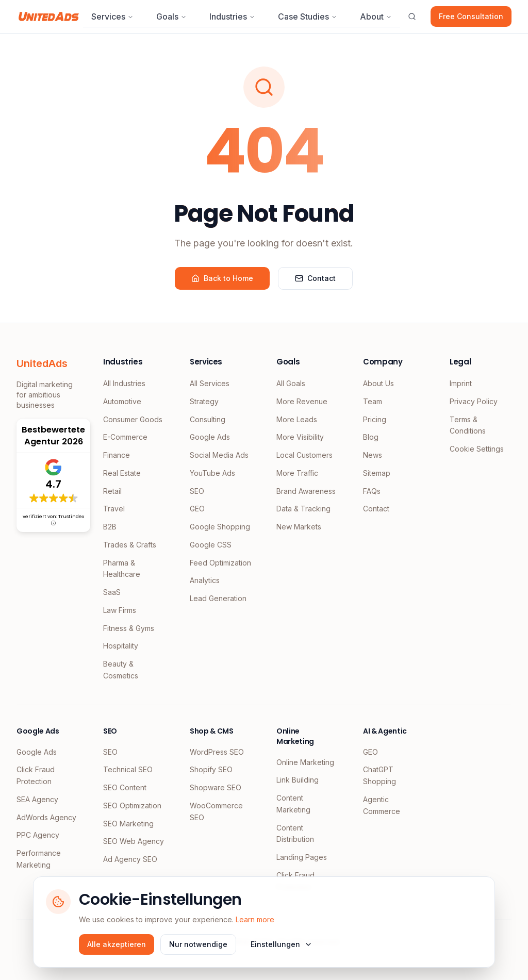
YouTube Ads (212, 473)
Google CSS (211, 545)
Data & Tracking (303, 509)
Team (373, 401)
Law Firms (120, 610)
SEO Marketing (128, 824)
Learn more (255, 919)
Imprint (461, 383)
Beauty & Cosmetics (121, 670)
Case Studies (308, 16)
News (373, 455)
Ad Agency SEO (130, 859)
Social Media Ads (219, 455)
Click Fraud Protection (36, 775)
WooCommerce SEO (216, 811)
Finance (117, 455)
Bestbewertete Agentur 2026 (53, 436)
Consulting (208, 419)
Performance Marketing (39, 859)
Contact (315, 278)
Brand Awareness (306, 491)
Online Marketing (305, 762)
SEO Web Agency (134, 841)
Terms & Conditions (468, 425)
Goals (171, 16)
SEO (197, 491)
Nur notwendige (198, 944)
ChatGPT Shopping (379, 775)
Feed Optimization (220, 563)
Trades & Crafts (130, 545)
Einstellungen (282, 944)
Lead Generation (218, 598)
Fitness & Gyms (129, 628)
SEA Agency (37, 799)
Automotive (122, 401)
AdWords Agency (46, 817)
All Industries (124, 383)
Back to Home (222, 278)
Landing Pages (302, 857)
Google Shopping (220, 527)
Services (112, 16)
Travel (114, 509)
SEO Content (125, 787)
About (376, 16)
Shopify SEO (211, 769)
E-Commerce (125, 437)
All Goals (291, 383)
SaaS (112, 592)
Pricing (375, 419)
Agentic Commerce (382, 805)
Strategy (204, 401)
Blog (371, 437)
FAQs (372, 491)
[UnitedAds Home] (49, 16)
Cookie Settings (477, 449)
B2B (110, 527)
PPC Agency (38, 835)
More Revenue (302, 401)
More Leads (297, 419)
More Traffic (297, 473)
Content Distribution (295, 834)
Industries (232, 16)
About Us (378, 383)
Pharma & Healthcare (122, 569)
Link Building (298, 780)
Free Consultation (471, 16)
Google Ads (210, 437)
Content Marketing (293, 804)
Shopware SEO (216, 787)
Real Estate (122, 473)
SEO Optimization (132, 805)
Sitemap (377, 473)
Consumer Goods (133, 419)
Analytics (205, 580)
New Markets (299, 527)
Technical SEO (128, 769)
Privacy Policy (474, 401)
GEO (197, 509)
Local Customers (304, 455)
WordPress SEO (217, 752)
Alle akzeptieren (117, 944)
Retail (112, 491)
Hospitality (121, 646)
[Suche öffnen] (412, 16)
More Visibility (300, 437)
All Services (210, 383)
